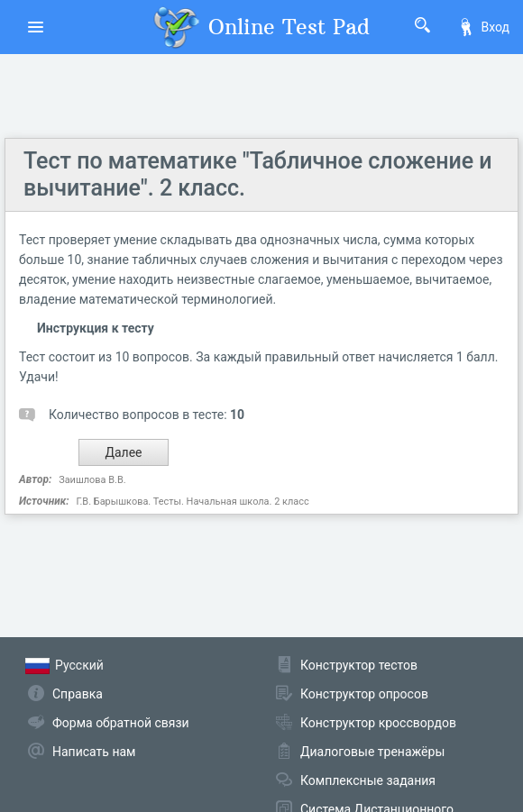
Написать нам (94, 752)
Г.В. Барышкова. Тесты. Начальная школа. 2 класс (192, 502)
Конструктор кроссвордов (378, 723)
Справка (78, 694)
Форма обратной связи (121, 723)
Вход (483, 27)
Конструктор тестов (359, 665)
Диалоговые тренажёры (372, 752)
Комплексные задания (368, 780)
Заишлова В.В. (92, 480)
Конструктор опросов (364, 694)
